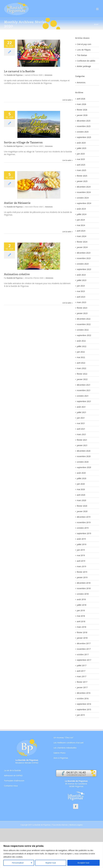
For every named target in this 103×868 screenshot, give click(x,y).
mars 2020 (81, 500)
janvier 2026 (82, 115)
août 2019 (81, 539)
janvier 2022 (82, 379)
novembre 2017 (84, 649)
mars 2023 (81, 302)
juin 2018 (81, 610)
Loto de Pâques (84, 50)
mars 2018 (81, 627)
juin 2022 (81, 352)
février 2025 (82, 176)
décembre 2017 (84, 643)
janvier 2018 (82, 638)
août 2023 (81, 275)
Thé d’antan (82, 55)
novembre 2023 (84, 258)
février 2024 (82, 242)
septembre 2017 (84, 660)
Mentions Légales (76, 825)
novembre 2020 (84, 456)
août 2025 (81, 143)
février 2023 (82, 308)
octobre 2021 (83, 396)
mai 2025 (81, 159)
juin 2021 (81, 418)
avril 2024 (81, 231)
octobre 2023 (83, 264)
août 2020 (81, 473)
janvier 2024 (82, 247)
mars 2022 (81, 368)
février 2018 (82, 632)
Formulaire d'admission (14, 781)
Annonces (48, 75)
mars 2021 (81, 434)
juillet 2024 (82, 214)
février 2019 (82, 572)
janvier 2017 (82, 687)
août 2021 (81, 407)
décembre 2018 (84, 583)
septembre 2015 (84, 709)
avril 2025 (81, 165)
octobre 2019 (83, 528)
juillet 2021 (82, 412)
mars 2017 (81, 676)
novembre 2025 (84, 126)
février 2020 (82, 506)
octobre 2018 (83, 594)
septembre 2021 (84, 401)
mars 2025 (81, 170)
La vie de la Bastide (12, 771)
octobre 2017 (83, 654)
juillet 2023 (82, 280)
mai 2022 (81, 357)
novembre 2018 (84, 588)
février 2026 (82, 110)
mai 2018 (81, 616)
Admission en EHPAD (13, 775)
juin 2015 (81, 715)
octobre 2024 (83, 198)
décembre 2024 (84, 187)
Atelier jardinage (84, 66)
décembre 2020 (84, 451)
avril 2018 (81, 621)
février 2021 (82, 440)
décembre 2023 (84, 253)
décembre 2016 (84, 693)
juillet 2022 (82, 346)
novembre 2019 (84, 522)
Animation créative (17, 274)
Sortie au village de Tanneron (23, 142)
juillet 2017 (82, 665)
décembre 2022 (84, 319)
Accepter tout (83, 863)
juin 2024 (81, 220)
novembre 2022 (84, 324)
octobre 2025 (83, 132)
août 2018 (81, 599)
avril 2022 (81, 363)
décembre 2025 (84, 121)
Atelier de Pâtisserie (17, 203)
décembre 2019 (84, 517)
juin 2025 (81, 154)
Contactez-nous (11, 786)
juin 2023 (81, 286)
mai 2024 (81, 225)
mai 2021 (81, 423)
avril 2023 (81, 297)
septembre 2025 (84, 137)
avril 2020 (81, 495)
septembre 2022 (84, 335)
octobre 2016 (83, 698)
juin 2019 (81, 550)
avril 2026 (81, 99)
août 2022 (81, 341)
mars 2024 (81, 236)
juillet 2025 (82, 148)
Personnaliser (18, 863)
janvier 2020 (82, 511)
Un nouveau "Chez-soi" (64, 738)
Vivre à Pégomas (61, 758)
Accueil (96, 24)
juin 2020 (81, 484)
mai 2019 (81, 555)
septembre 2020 (84, 467)
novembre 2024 (84, 192)
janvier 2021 (82, 445)
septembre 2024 (84, 203)
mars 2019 (81, 566)
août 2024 (81, 209)
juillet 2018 (82, 605)
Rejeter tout (51, 863)
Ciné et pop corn (84, 44)
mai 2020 (81, 489)
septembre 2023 (84, 269)
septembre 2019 (84, 533)
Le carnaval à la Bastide (19, 71)
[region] (51, 855)
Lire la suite (67, 100)
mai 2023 (81, 291)
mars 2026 (81, 104)
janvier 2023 (82, 313)
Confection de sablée (86, 61)
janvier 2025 (82, 181)
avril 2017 (81, 671)
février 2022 (82, 374)
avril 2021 (81, 429)
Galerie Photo (59, 753)
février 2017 (82, 682)
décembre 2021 (84, 385)
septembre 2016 (84, 704)
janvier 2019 (82, 577)
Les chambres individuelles (65, 748)
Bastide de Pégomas (15, 75)
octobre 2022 (83, 330)
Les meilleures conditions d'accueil (68, 743)
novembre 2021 (84, 390)
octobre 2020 (83, 462)
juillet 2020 (82, 478)
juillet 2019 (82, 544)
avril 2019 (81, 561)
